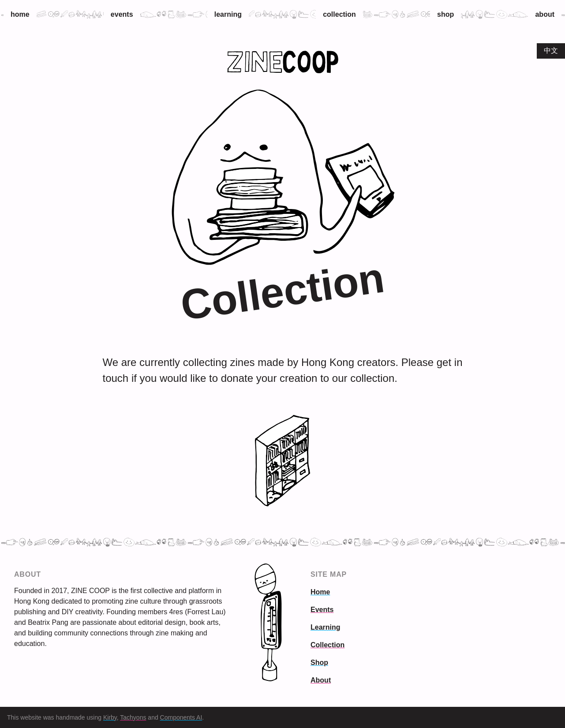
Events (122, 14)
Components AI (181, 717)
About (545, 14)
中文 (551, 50)
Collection (339, 14)
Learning (228, 14)
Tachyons (133, 717)
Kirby (110, 717)
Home (20, 14)
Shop (445, 14)
